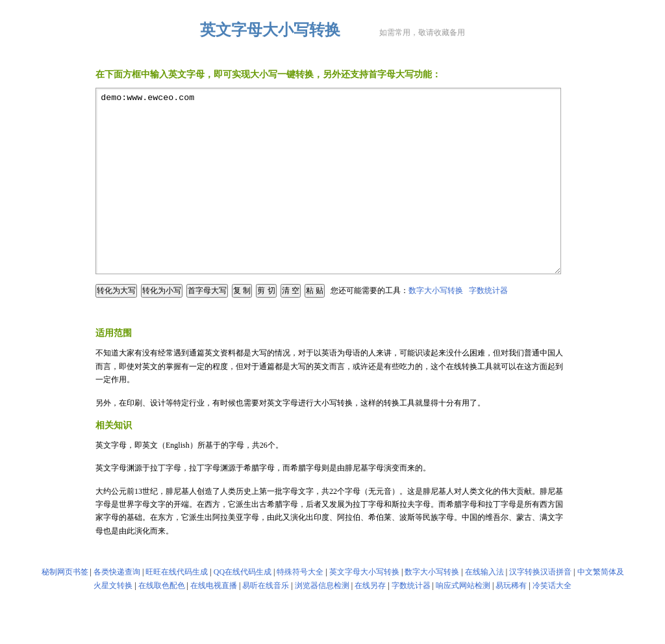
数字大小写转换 (436, 326)
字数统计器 (488, 326)
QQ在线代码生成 (243, 607)
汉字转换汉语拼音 (540, 607)
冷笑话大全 (552, 621)
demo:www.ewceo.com (328, 199)
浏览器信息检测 (322, 621)
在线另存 (370, 621)
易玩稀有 (511, 621)
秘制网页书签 (65, 607)
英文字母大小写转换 (364, 607)
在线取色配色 (162, 621)
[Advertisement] (332, 347)
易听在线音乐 (266, 621)
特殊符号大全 (300, 607)
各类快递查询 (117, 607)
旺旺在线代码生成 (177, 607)
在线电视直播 (214, 621)
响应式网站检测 (463, 621)
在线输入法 (484, 607)
